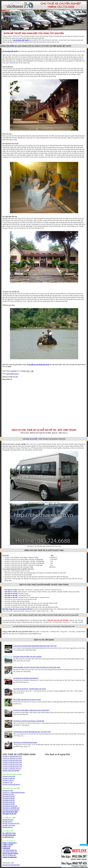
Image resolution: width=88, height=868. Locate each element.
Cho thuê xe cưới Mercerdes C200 (12, 767)
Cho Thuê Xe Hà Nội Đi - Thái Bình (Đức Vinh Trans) (30, 689)
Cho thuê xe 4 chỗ (8, 790)
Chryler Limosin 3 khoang (10, 853)
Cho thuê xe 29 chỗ (9, 798)
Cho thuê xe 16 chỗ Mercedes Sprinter (25, 742)
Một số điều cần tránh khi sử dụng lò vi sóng (27, 700)
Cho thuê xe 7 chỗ (8, 792)
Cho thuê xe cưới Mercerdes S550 (12, 756)
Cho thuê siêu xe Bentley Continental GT (26, 678)
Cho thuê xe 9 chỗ (8, 794)
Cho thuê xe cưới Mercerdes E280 (12, 762)
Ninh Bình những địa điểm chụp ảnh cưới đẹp (27, 657)
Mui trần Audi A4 (7, 827)
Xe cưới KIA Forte (9, 833)
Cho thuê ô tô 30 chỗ (9, 814)
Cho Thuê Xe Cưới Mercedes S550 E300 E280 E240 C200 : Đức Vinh (35, 646)
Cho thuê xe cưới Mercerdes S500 (12, 758)
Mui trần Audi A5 (7, 821)
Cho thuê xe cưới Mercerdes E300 (12, 760)
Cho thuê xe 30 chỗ (9, 804)
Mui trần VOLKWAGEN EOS (11, 823)
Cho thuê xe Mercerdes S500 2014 (11, 771)
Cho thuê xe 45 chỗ (9, 802)
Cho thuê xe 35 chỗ (9, 800)
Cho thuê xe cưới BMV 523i (11, 808)
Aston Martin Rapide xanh (10, 852)
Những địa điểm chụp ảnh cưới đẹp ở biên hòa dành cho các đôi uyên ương (37, 667)
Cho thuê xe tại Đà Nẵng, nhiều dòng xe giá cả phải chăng (31, 710)
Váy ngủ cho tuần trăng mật (11, 865)
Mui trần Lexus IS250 (9, 825)
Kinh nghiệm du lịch (13, 374)
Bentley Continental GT (10, 843)
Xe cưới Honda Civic (8, 837)
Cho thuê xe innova (19, 792)
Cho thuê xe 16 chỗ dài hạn (11, 810)
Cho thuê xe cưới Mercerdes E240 (12, 765)
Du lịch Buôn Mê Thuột (10, 51)
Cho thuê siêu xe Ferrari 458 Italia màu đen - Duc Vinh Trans (32, 732)
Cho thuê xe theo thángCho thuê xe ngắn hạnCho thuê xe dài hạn (9, 778)
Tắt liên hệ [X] (84, 845)
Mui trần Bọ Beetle (8, 820)
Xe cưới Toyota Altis (9, 835)
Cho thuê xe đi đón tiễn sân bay (11, 784)
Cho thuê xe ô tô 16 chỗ (10, 806)
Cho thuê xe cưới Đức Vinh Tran (12, 769)
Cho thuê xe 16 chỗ (9, 796)
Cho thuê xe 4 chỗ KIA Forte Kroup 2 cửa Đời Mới (29, 721)
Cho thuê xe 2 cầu (8, 782)
